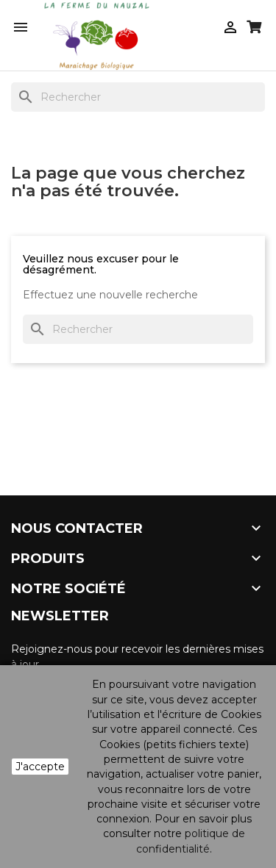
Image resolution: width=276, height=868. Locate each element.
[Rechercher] (138, 97)
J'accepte (40, 767)
